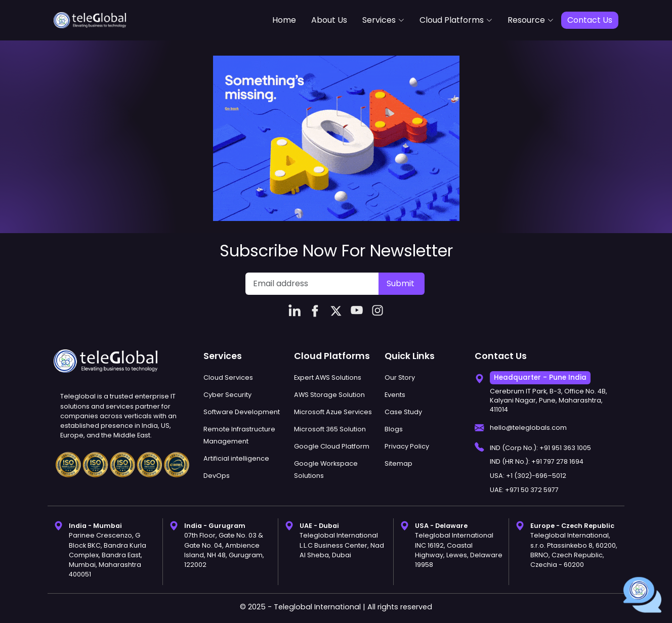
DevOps (217, 476)
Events (395, 395)
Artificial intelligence (236, 458)
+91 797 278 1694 (557, 461)
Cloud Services (228, 377)
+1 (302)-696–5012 (536, 476)
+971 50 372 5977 (532, 490)
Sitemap (398, 463)
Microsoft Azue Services (333, 412)
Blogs (394, 429)
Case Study (403, 412)
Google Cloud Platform (332, 446)
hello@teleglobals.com (528, 428)
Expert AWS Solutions (328, 377)
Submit (401, 283)
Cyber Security (227, 395)
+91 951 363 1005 (565, 448)
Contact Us (590, 20)
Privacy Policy (407, 446)
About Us (329, 20)
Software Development (242, 412)
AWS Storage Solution (329, 395)
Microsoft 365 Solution (330, 429)
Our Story (400, 377)
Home (284, 20)
